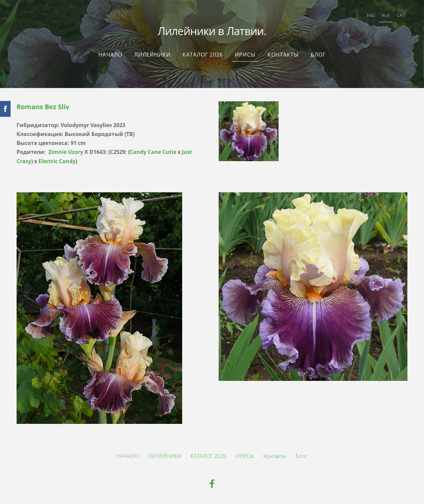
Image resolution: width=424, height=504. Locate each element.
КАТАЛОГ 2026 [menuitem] (203, 55)
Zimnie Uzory (66, 152)
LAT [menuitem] (401, 15)
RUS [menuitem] (386, 15)
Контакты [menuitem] (283, 55)
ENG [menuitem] (371, 15)
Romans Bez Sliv (43, 107)
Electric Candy (57, 161)
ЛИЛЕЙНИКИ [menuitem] (152, 55)
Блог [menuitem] (318, 55)
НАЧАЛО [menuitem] (110, 55)
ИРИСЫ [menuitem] (245, 55)
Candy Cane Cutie (153, 152)
